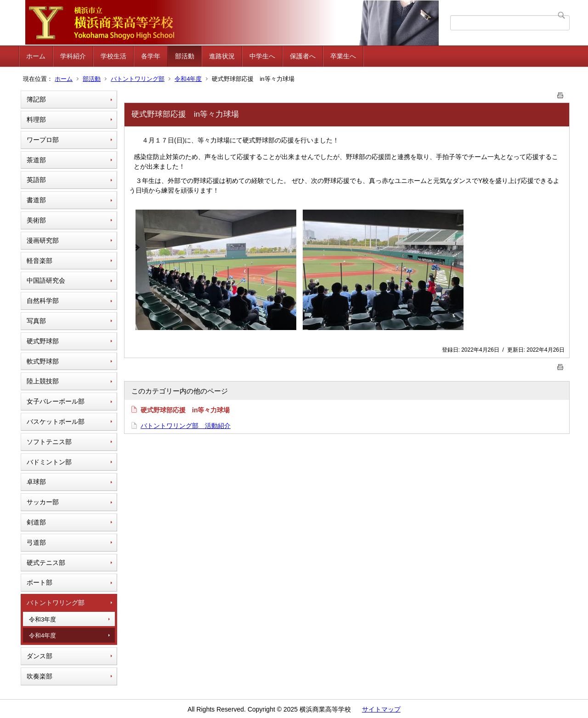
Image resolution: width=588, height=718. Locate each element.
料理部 (36, 120)
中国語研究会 (46, 280)
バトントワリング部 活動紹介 (186, 426)
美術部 (36, 220)
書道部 (36, 200)
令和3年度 (42, 619)
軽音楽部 (40, 261)
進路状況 (222, 56)
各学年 (151, 56)
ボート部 (40, 582)
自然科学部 (43, 301)
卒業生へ (343, 56)
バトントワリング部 (138, 79)
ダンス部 (40, 656)
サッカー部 (43, 502)
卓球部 (36, 482)
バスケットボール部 (56, 422)
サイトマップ (381, 709)
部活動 (185, 56)
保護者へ (303, 56)
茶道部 (36, 160)
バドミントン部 (49, 462)
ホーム (36, 56)
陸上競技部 (43, 381)
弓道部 (36, 542)
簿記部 (36, 99)
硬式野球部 (43, 341)
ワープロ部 (43, 140)
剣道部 (36, 522)
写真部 (36, 321)
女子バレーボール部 (56, 401)
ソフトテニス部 (49, 442)
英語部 (36, 180)
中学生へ (262, 56)
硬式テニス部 (46, 563)
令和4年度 (188, 79)
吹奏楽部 (40, 676)
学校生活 (113, 56)
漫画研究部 (43, 240)
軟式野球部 (43, 361)
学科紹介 (73, 56)
